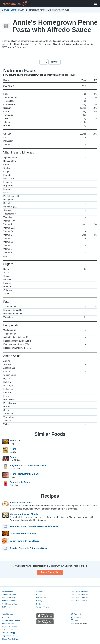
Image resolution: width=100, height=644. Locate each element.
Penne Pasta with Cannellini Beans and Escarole (34, 527)
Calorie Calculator (9, 595)
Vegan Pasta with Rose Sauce (25, 541)
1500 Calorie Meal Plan (80, 591)
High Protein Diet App (10, 636)
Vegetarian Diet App (10, 626)
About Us (40, 591)
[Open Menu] (96, 4)
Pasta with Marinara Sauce (23, 534)
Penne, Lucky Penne (20, 482)
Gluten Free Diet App (10, 639)
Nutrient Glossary (9, 601)
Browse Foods (8, 591)
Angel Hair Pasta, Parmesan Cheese (28, 466)
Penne (13, 449)
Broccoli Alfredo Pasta (21, 503)
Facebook (76, 614)
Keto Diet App (7, 614)
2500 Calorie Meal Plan (80, 598)
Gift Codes (6, 607)
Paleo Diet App (8, 623)
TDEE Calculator (9, 598)
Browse (6, 10)
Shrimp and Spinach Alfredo (24, 514)
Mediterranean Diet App (11, 620)
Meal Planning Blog (10, 604)
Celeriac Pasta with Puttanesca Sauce (29, 548)
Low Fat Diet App (9, 633)
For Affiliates (41, 598)
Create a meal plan (50, 572)
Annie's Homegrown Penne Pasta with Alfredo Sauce (55, 26)
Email (74, 620)
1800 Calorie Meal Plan (80, 595)
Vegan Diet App (8, 617)
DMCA (39, 604)
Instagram (76, 617)
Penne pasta (16, 441)
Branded (15, 10)
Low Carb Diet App (9, 630)
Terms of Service (43, 607)
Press (39, 595)
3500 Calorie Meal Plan (80, 601)
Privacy (39, 601)
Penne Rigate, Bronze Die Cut (25, 474)
